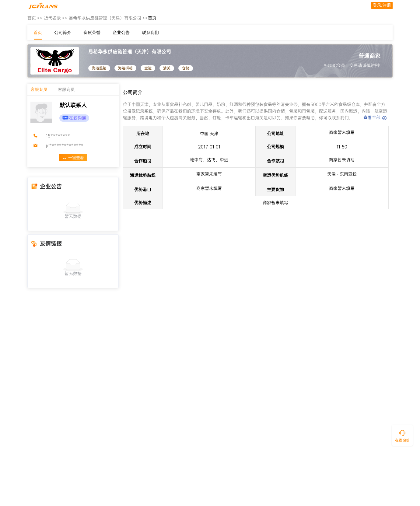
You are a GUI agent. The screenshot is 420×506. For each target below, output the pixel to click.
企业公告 (121, 33)
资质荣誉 (92, 33)
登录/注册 (382, 5)
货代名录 (52, 18)
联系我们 (150, 33)
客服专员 (39, 89)
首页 (32, 18)
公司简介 (63, 33)
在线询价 (402, 440)
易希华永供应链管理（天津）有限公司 (105, 18)
